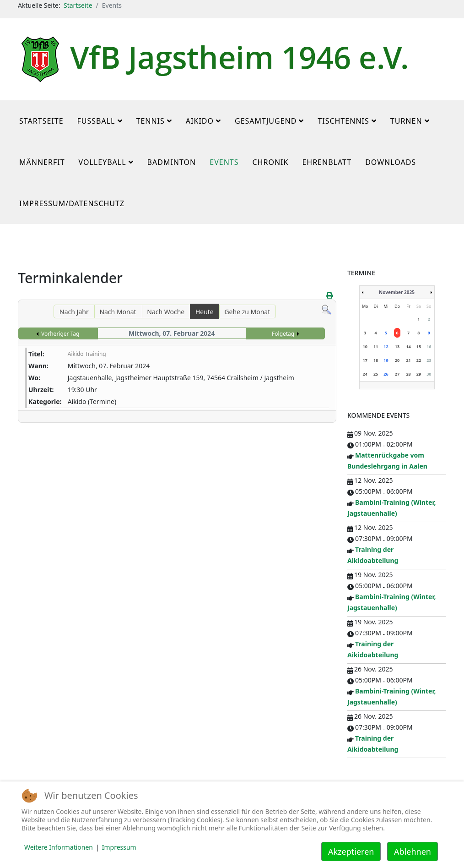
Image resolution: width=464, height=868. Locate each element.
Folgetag (283, 334)
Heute (205, 312)
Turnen (406, 121)
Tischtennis (343, 121)
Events (224, 162)
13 (397, 347)
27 (397, 374)
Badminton (172, 162)
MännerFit (42, 162)
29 (419, 374)
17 (365, 360)
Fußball (96, 121)
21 (408, 360)
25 (376, 374)
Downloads (391, 162)
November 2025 (397, 292)
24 (365, 374)
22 (419, 360)
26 (386, 374)
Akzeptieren (351, 852)
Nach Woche (166, 312)
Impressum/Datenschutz (72, 203)
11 (376, 347)
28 (408, 374)
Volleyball (103, 162)
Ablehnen (413, 852)
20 (397, 360)
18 (376, 360)
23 (429, 360)
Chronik (270, 162)
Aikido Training (87, 354)
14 (408, 347)
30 (429, 374)
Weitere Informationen (59, 847)
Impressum (119, 847)
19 (386, 360)
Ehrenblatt (327, 162)
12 (386, 347)
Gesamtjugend (266, 121)
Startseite (78, 5)
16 (429, 347)
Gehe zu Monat (247, 312)
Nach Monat (118, 312)
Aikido (200, 121)
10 (365, 347)
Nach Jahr (74, 312)
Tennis (151, 121)
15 (419, 347)
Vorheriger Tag (60, 334)
